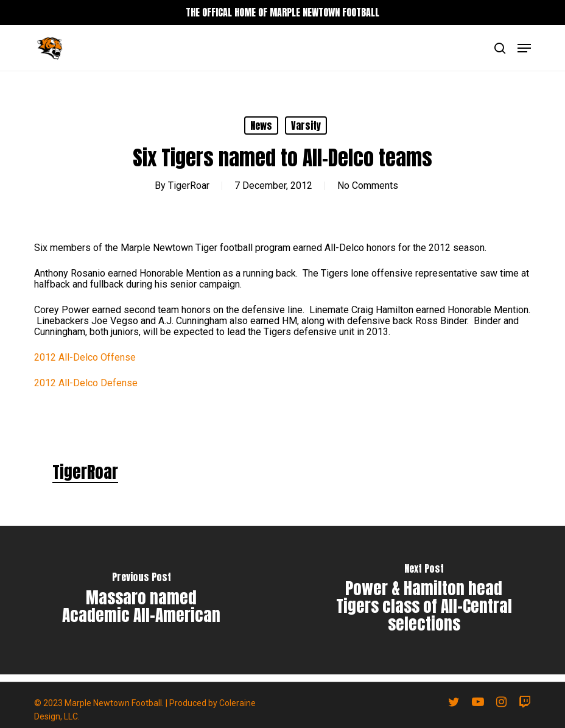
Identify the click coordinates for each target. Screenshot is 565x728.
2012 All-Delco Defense (86, 383)
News (261, 125)
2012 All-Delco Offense (85, 357)
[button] (524, 48)
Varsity (306, 125)
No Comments (368, 186)
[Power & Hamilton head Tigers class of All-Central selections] (424, 600)
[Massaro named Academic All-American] (141, 600)
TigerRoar (189, 186)
